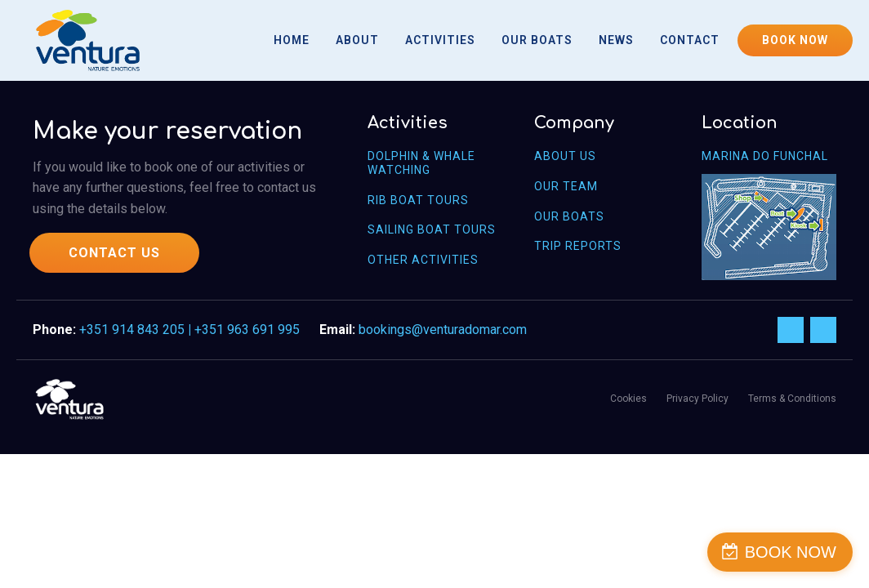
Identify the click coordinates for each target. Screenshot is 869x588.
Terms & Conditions (792, 399)
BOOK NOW (795, 40)
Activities (440, 40)
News (616, 40)
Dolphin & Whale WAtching (421, 163)
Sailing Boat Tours (432, 229)
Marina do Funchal (765, 156)
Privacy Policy (697, 399)
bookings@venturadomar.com (443, 330)
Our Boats (537, 40)
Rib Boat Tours (418, 200)
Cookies (628, 399)
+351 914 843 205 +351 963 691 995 (189, 330)
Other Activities (423, 260)
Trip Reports (578, 246)
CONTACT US (114, 253)
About (357, 40)
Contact (690, 40)
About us (565, 156)
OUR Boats (569, 216)
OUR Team (566, 186)
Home (292, 40)
